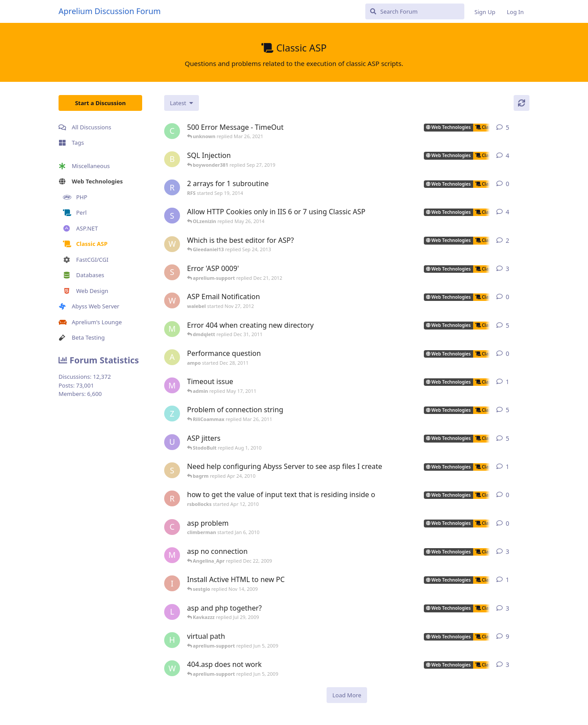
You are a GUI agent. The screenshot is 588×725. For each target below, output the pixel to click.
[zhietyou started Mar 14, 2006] (172, 414)
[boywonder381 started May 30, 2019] (172, 159)
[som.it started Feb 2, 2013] (172, 216)
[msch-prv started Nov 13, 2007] (172, 329)
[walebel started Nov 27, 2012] (172, 300)
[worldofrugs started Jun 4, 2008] (172, 668)
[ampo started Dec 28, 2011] (172, 357)
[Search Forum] (415, 11)
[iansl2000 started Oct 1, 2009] (172, 583)
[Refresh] (522, 103)
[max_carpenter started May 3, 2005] (172, 555)
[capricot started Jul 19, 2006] (172, 131)
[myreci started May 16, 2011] (172, 385)
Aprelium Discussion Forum (110, 11)
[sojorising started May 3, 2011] (172, 272)
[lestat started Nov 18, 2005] (172, 612)
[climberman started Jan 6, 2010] (172, 527)
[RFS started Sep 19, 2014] (172, 187)
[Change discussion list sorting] (182, 103)
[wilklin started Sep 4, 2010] (172, 244)
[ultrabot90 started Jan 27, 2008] (172, 442)
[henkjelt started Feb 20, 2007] (172, 640)
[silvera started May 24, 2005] (172, 470)
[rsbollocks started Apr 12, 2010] (172, 498)
